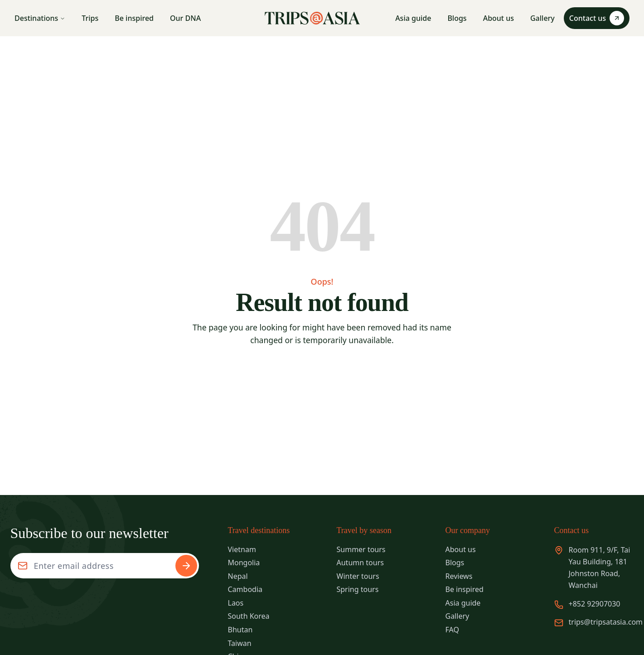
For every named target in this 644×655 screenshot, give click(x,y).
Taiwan (240, 643)
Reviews (459, 576)
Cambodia (245, 589)
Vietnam (242, 549)
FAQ (452, 630)
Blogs (457, 18)
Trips (90, 18)
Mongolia (244, 563)
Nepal (238, 576)
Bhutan (240, 630)
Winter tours (358, 576)
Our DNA (185, 18)
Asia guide (413, 18)
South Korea (249, 616)
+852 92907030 (595, 604)
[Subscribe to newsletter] (186, 566)
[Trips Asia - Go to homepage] (312, 18)
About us (499, 18)
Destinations (40, 18)
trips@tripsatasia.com (606, 622)
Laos (236, 603)
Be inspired (134, 18)
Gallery (542, 18)
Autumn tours (360, 563)
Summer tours (361, 549)
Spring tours (358, 589)
